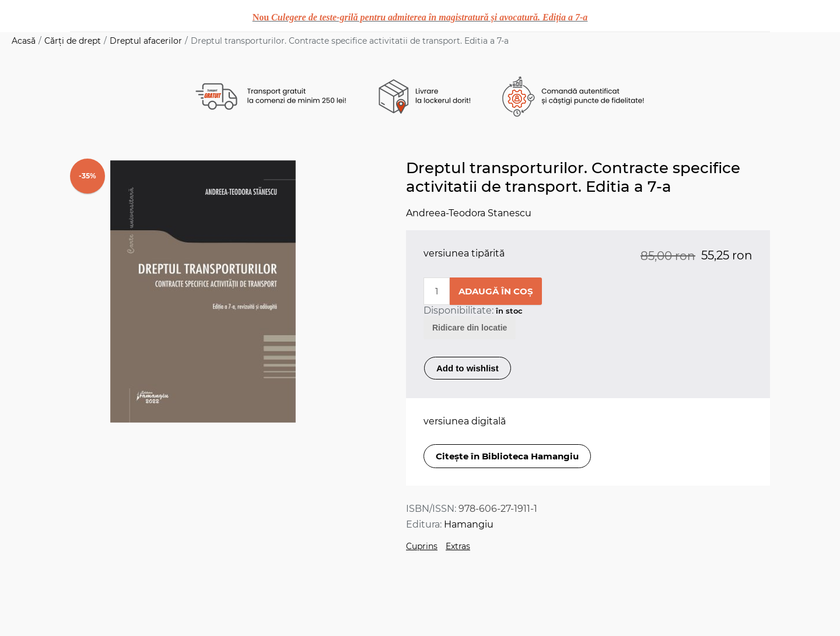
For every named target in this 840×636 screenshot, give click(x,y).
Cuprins (422, 546)
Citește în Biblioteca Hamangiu (507, 456)
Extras (458, 546)
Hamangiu (469, 524)
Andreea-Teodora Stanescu (469, 213)
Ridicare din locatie (470, 328)
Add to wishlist (468, 368)
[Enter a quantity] (437, 291)
